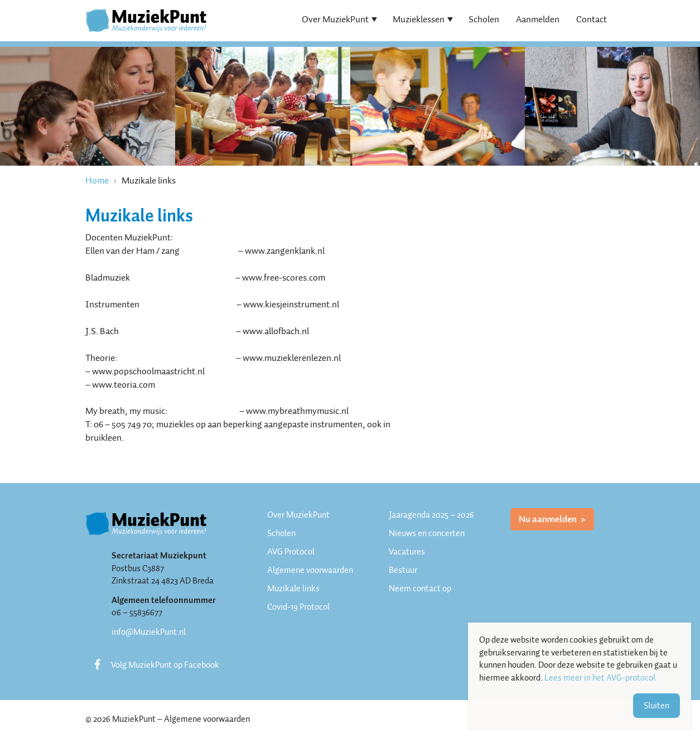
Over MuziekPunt (335, 19)
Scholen (484, 19)
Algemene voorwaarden (310, 570)
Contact (592, 19)
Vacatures (407, 552)
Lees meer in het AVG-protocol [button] (600, 678)
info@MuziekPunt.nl (149, 632)
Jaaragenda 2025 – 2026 (431, 515)
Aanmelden (538, 19)
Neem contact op (420, 589)
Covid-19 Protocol (298, 607)
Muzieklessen (419, 19)
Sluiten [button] (656, 706)
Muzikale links (293, 589)
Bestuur (403, 570)
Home (97, 180)
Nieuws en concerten (427, 533)
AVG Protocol (291, 552)
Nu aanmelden (549, 519)
